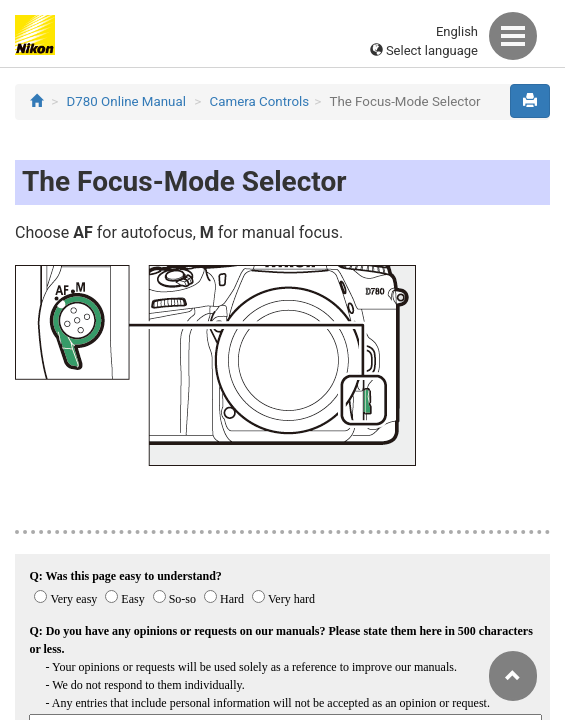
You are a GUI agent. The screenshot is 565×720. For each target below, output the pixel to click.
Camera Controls (260, 101)
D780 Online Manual (126, 101)
